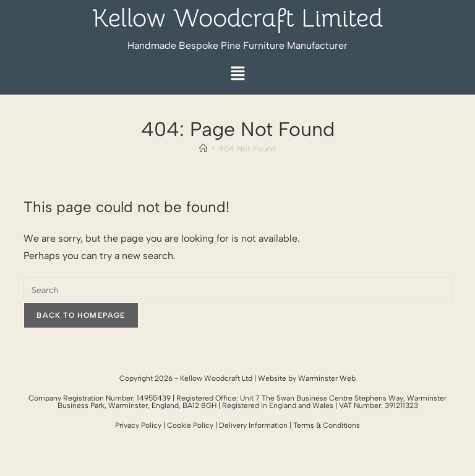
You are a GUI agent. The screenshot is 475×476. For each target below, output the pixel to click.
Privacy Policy (138, 425)
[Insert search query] (237, 290)
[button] (237, 75)
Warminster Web (327, 378)
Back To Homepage (81, 315)
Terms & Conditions (327, 425)
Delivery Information (253, 425)
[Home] (203, 149)
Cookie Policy (190, 425)
